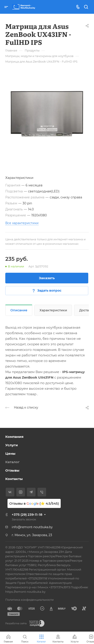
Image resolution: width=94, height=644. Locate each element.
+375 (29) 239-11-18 (27, 515)
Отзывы (12, 470)
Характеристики (53, 310)
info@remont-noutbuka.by (32, 527)
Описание (19, 310)
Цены (10, 453)
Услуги (12, 445)
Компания (14, 437)
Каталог (12, 462)
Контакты (14, 479)
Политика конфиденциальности (29, 600)
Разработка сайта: (16, 623)
